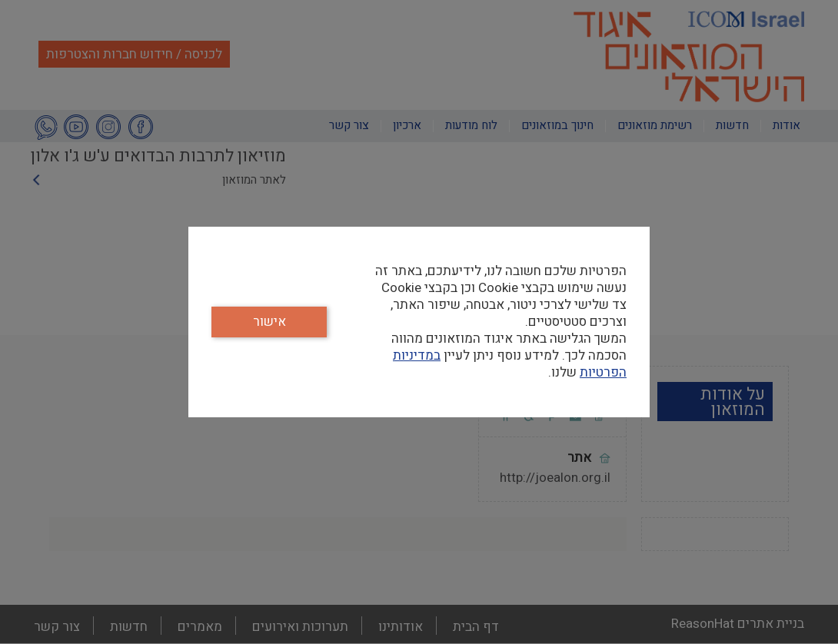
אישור (269, 322)
